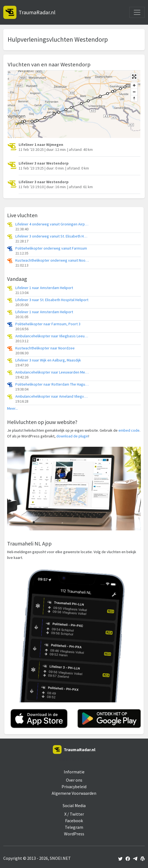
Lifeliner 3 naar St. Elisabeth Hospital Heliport (52, 300)
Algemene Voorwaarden (74, 793)
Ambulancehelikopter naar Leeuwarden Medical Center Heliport (52, 372)
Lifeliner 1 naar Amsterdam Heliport (44, 288)
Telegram (74, 827)
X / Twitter (74, 814)
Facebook (74, 821)
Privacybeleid (74, 787)
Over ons (74, 780)
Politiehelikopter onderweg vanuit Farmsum (51, 248)
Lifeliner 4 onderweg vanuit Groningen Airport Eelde (52, 224)
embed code (129, 430)
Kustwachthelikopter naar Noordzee (45, 348)
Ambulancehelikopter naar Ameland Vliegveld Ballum (52, 396)
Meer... (12, 408)
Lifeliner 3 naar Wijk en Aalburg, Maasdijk (48, 360)
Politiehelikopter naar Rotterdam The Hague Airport (52, 384)
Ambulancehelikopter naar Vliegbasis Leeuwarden (52, 336)
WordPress (74, 834)
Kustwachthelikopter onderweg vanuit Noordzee (52, 260)
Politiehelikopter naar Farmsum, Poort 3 (48, 324)
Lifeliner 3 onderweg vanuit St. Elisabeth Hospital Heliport (52, 236)
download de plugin (72, 436)
